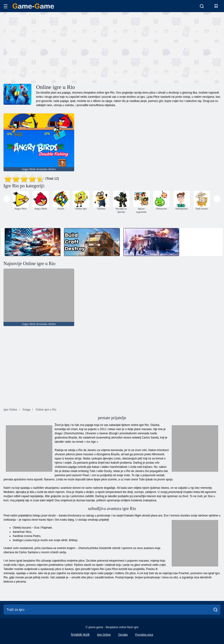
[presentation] (7, 199)
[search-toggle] (202, 6)
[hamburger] (6, 6)
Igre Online (104, 635)
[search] (216, 610)
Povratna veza (144, 635)
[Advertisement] (58, 47)
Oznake (123, 635)
